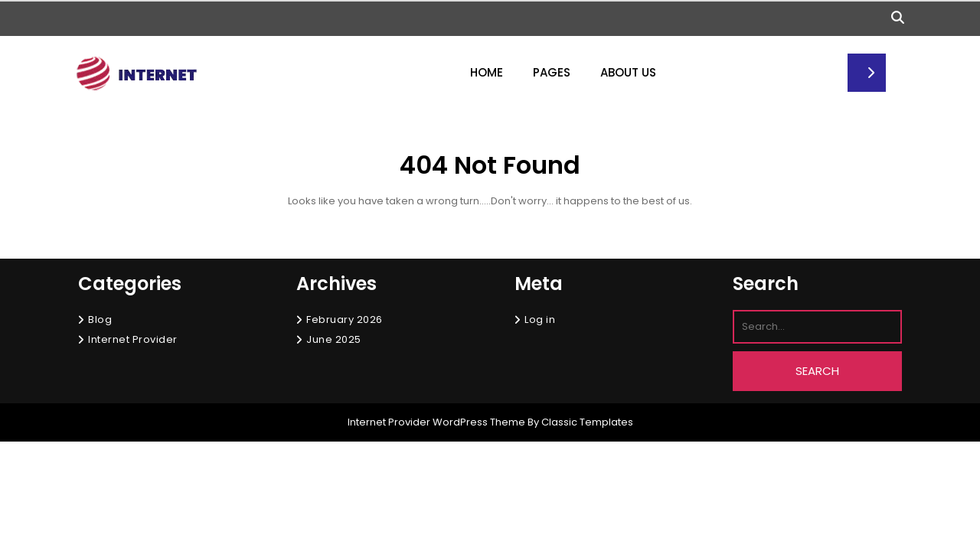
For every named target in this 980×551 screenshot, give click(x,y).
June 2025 (334, 339)
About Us (628, 72)
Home (487, 72)
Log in (540, 320)
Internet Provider (133, 339)
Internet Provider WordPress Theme (436, 422)
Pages (552, 72)
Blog (100, 320)
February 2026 (345, 320)
